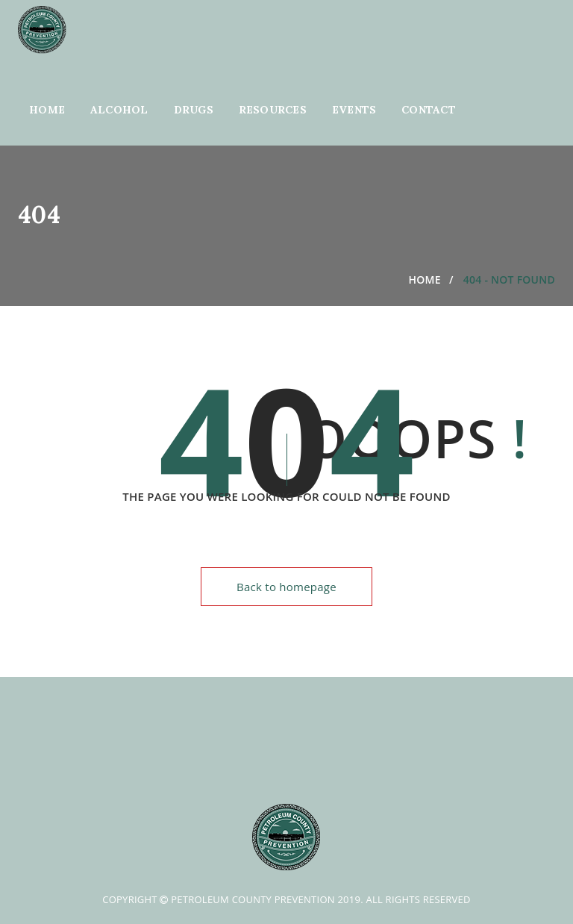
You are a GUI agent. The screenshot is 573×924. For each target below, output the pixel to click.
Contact (429, 110)
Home (47, 110)
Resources (273, 110)
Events (354, 110)
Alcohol (119, 110)
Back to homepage (286, 587)
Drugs (194, 110)
